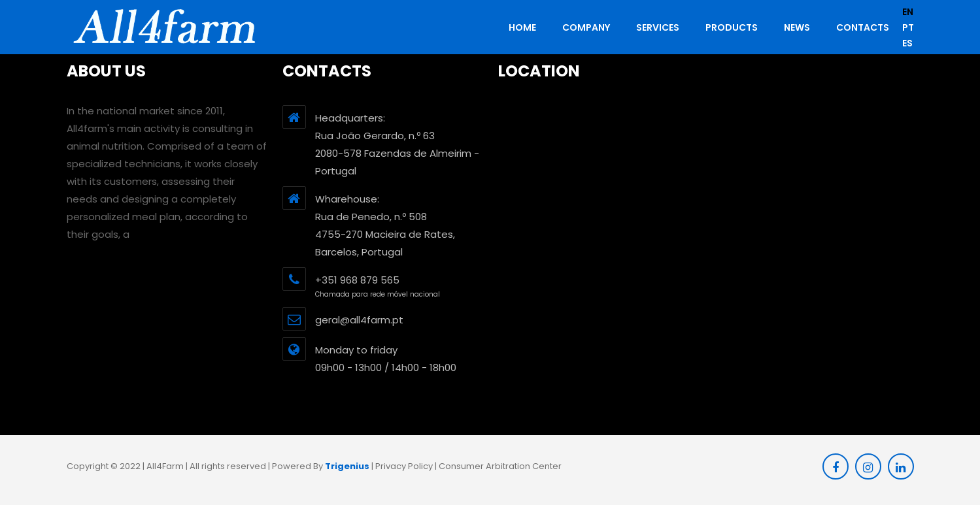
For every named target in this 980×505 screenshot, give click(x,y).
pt (908, 27)
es (907, 43)
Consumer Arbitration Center (500, 466)
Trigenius (347, 466)
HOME (522, 27)
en (908, 12)
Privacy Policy (404, 466)
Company (586, 27)
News (797, 27)
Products (732, 27)
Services (658, 27)
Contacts (863, 27)
